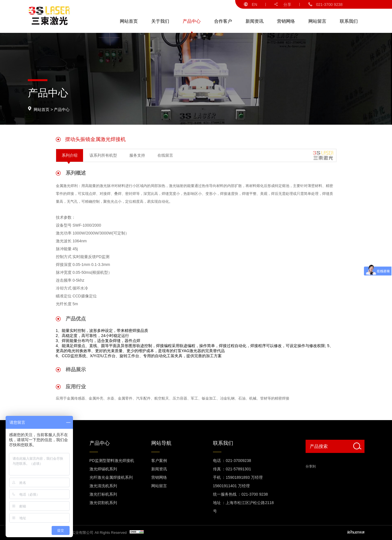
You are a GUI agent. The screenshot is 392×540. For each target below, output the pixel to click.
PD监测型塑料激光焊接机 (112, 461)
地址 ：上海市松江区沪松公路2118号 (243, 507)
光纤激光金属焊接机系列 (111, 477)
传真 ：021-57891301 (232, 469)
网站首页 (129, 21)
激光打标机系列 (103, 494)
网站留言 (317, 21)
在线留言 (165, 155)
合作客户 (223, 21)
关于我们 (160, 21)
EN (250, 4)
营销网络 (286, 21)
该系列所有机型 (103, 155)
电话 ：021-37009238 (232, 461)
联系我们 (349, 21)
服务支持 (137, 155)
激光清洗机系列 (103, 486)
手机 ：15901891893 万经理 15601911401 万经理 (238, 482)
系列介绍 (70, 155)
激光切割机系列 (103, 503)
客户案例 (159, 461)
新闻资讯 (255, 21)
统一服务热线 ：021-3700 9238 (240, 494)
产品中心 (192, 21)
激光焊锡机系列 (103, 469)
